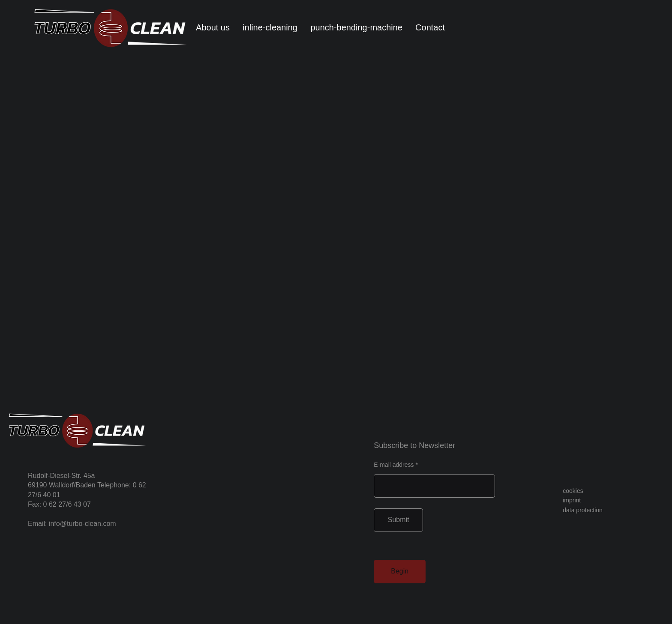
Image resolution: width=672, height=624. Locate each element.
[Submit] (398, 520)
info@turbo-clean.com (82, 524)
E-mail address (394, 465)
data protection (583, 510)
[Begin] (400, 572)
